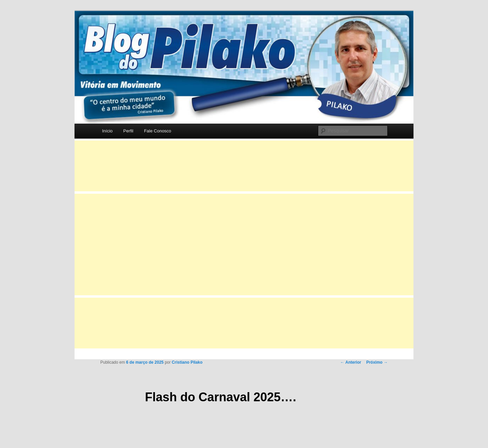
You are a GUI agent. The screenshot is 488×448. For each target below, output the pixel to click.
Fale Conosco (158, 131)
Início (107, 131)
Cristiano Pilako (187, 362)
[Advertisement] (244, 166)
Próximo (377, 362)
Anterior (351, 362)
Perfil (128, 131)
